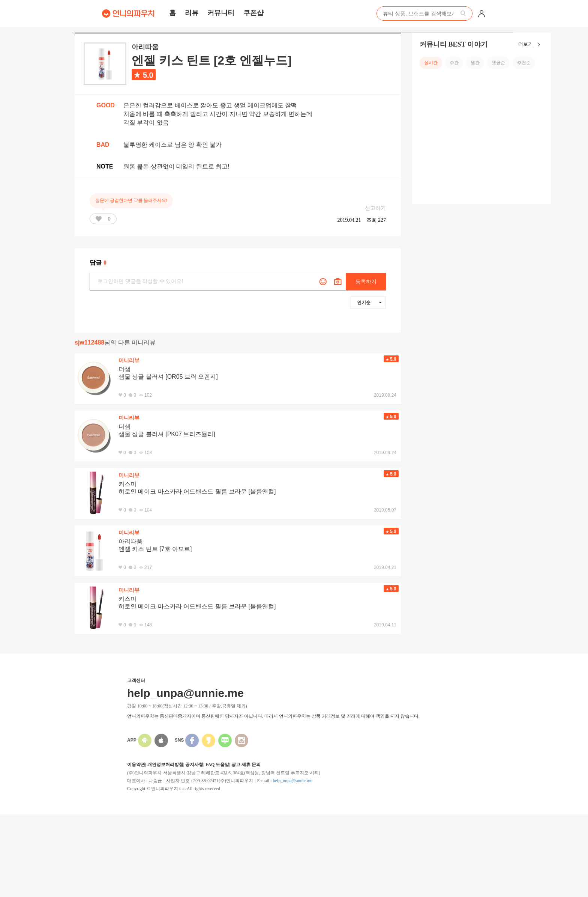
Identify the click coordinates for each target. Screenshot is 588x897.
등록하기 (366, 282)
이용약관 (136, 765)
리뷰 (192, 13)
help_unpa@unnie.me (292, 781)
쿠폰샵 (253, 13)
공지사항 (194, 765)
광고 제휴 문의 (246, 765)
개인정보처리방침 (165, 765)
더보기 (531, 45)
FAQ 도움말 (217, 765)
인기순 (369, 303)
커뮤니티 (221, 13)
